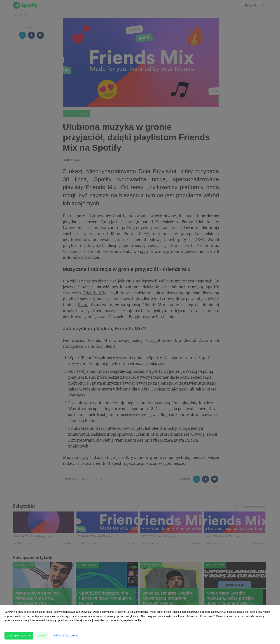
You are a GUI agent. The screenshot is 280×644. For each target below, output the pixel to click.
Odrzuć (42, 636)
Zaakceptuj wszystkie (19, 636)
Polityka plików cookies (65, 636)
